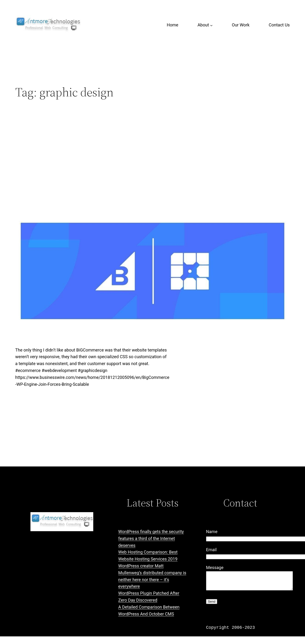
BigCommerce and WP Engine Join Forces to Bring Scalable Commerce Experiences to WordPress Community (141, 144)
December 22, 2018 (31, 410)
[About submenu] (211, 25)
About (203, 25)
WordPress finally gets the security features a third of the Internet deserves (151, 538)
